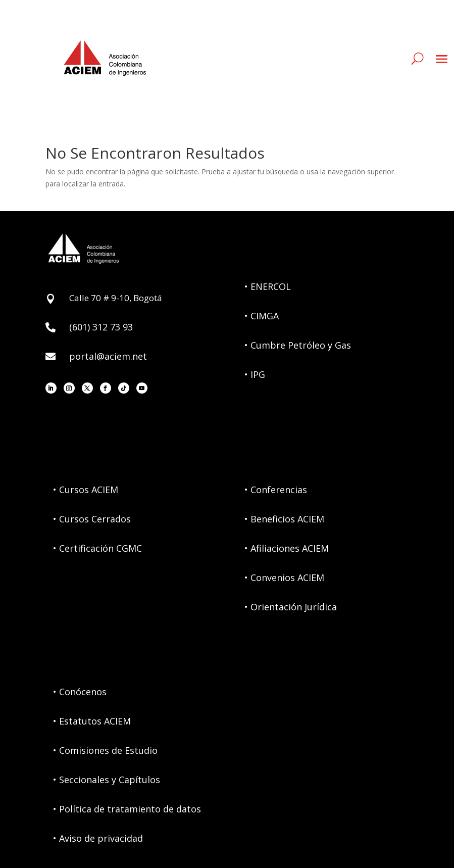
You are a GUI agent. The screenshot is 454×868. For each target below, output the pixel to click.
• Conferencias (276, 490)
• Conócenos (80, 692)
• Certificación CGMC (97, 548)
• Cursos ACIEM (86, 490)
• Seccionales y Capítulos (107, 780)
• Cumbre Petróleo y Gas (298, 345)
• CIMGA (262, 316)
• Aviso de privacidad (98, 838)
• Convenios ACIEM (284, 577)
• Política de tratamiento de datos (127, 809)
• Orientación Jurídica (291, 607)
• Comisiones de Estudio (105, 750)
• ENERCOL (268, 286)
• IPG (255, 374)
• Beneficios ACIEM (284, 519)
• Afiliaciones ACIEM (287, 548)
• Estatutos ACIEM (92, 721)
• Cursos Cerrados (92, 519)
